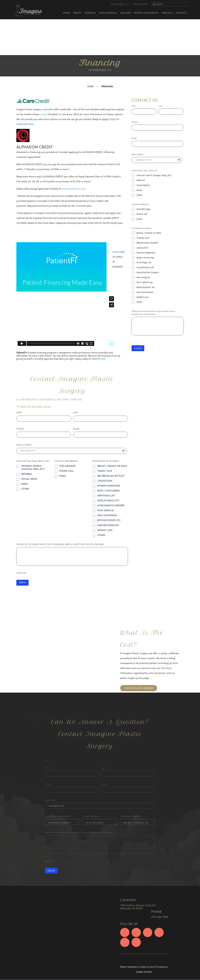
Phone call (142, 214)
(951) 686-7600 (141, 4)
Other (140, 195)
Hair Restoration (145, 292)
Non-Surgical (108, 13)
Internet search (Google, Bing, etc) (154, 175)
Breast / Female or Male (149, 233)
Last (160, 106)
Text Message (143, 209)
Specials (167, 13)
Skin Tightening (145, 282)
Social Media (143, 185)
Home (66, 13)
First (134, 106)
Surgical (90, 13)
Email (139, 190)
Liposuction (142, 248)
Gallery (126, 13)
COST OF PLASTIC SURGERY (139, 688)
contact (44, 114)
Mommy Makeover (146, 253)
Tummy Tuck (143, 238)
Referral (141, 180)
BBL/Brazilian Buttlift (147, 243)
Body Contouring (145, 258)
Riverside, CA (119, 4)
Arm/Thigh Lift (144, 262)
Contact (181, 13)
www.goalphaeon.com (73, 189)
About (77, 13)
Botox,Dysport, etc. (146, 287)
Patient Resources (146, 13)
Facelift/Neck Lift (145, 267)
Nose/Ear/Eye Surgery (148, 272)
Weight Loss (143, 297)
